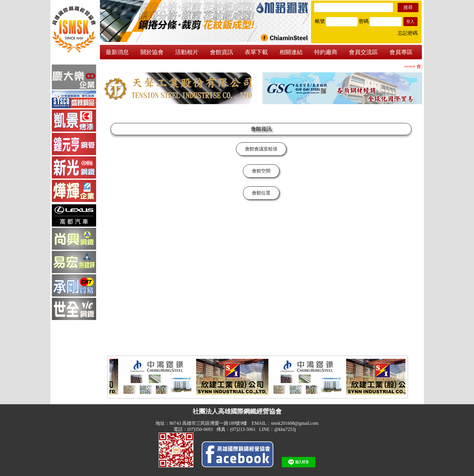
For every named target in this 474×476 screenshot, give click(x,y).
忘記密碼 (408, 33)
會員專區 (401, 52)
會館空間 (261, 171)
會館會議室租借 (261, 149)
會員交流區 (363, 52)
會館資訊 (222, 52)
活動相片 (187, 52)
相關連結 (291, 52)
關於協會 (152, 52)
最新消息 (117, 52)
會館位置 (261, 193)
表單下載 (256, 52)
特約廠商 (326, 52)
